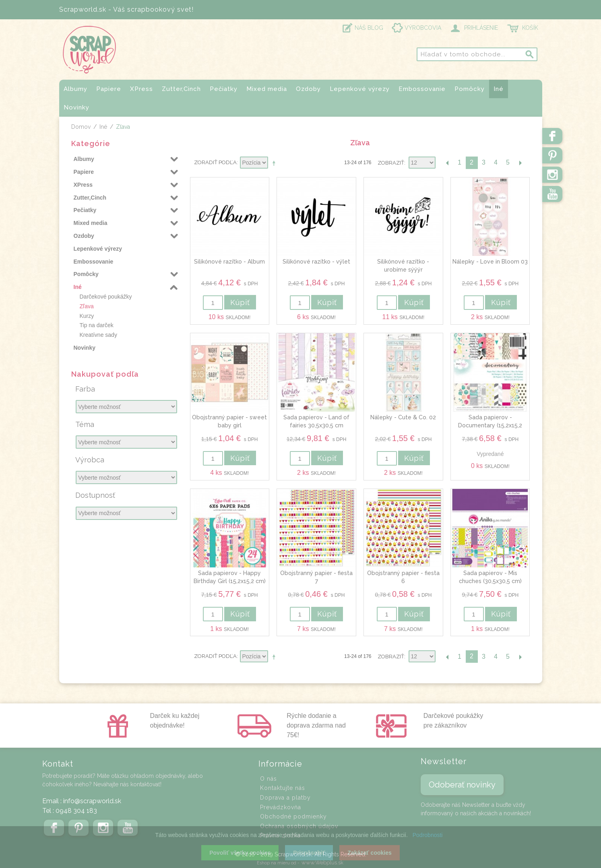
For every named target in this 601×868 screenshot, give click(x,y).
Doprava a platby (285, 798)
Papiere (109, 89)
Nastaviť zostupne (275, 163)
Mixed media (267, 89)
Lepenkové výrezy (360, 89)
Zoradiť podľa (215, 162)
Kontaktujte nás (283, 788)
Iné (499, 89)
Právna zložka (280, 835)
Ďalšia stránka (520, 163)
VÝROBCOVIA (423, 28)
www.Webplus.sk (322, 863)
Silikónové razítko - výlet (316, 262)
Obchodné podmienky (293, 816)
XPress (141, 89)
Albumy (75, 89)
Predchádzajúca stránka (448, 163)
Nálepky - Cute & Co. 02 (403, 417)
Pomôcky (470, 89)
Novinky (76, 107)
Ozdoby (308, 89)
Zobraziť (391, 163)
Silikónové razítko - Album (229, 262)
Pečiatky (224, 89)
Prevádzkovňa (281, 807)
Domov (81, 127)
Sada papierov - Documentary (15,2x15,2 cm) (490, 425)
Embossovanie (422, 89)
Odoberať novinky (462, 785)
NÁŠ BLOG (369, 28)
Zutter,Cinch (181, 89)
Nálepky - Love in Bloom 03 (490, 262)
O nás (268, 779)
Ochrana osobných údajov (299, 826)
